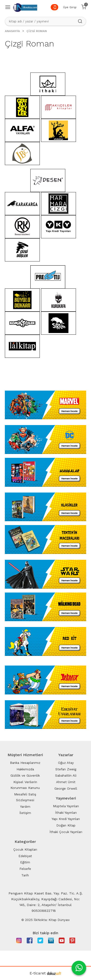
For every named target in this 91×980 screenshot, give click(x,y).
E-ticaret (38, 973)
